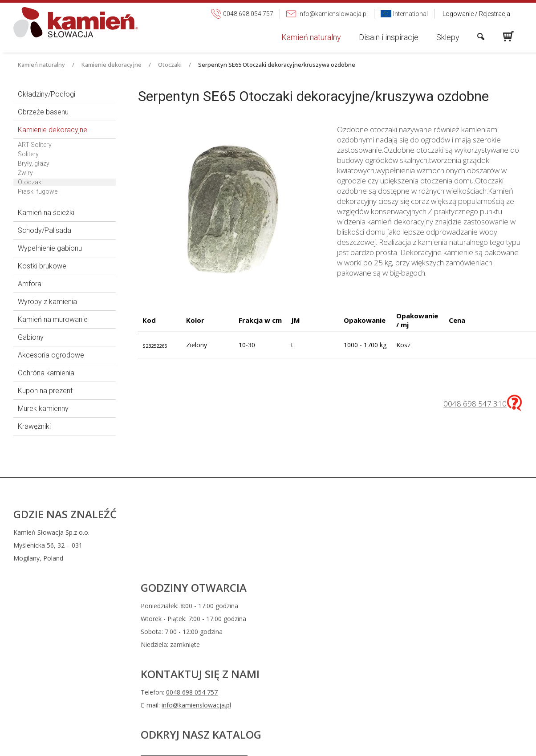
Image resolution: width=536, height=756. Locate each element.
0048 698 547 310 (475, 404)
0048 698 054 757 (326, 547)
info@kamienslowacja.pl (330, 560)
